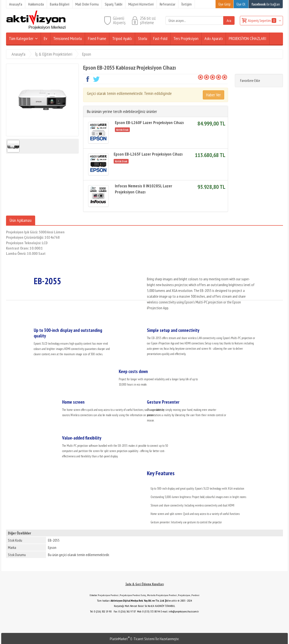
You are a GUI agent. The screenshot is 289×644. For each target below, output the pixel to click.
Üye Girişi (224, 4)
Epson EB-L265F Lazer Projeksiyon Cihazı (148, 154)
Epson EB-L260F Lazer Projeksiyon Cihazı (149, 122)
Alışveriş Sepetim (262, 20)
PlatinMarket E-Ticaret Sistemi (132, 639)
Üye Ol (241, 4)
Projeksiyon (184, 595)
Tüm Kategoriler (21, 38)
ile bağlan (266, 4)
